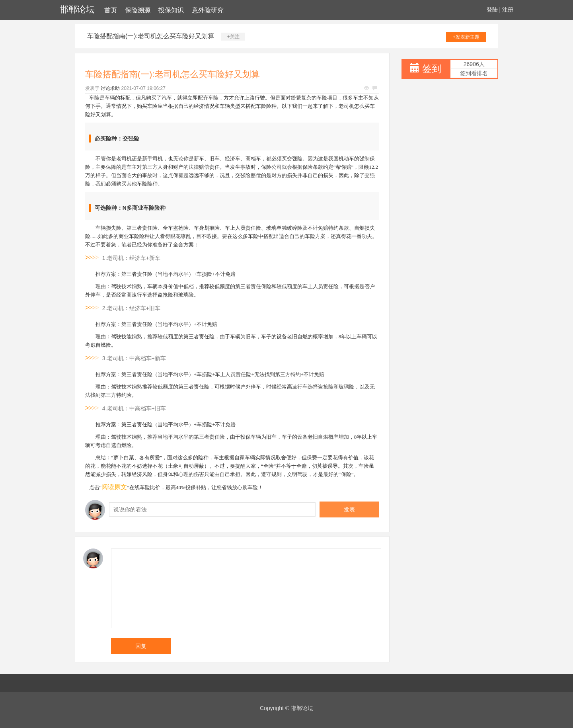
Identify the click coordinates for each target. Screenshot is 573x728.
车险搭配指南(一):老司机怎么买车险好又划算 (151, 36)
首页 (111, 10)
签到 (432, 69)
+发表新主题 (466, 37)
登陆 (492, 10)
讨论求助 (110, 88)
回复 (141, 646)
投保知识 (171, 10)
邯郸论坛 (77, 9)
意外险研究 (208, 10)
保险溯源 (138, 10)
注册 (508, 10)
